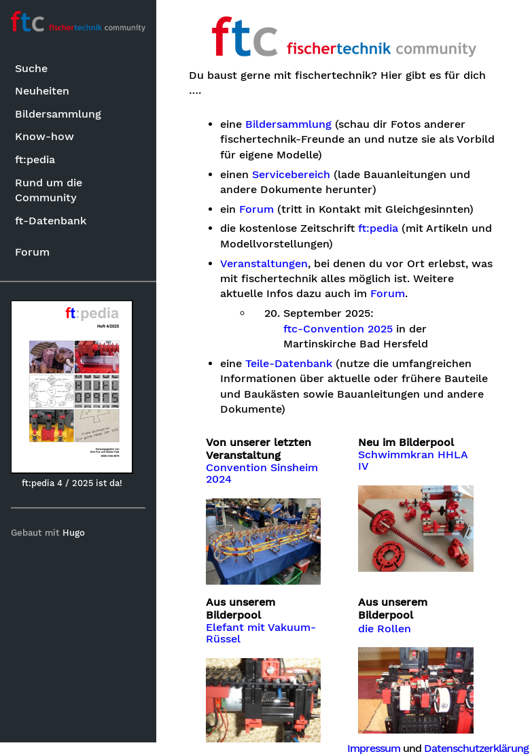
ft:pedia (35, 159)
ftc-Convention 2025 (338, 329)
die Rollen (385, 629)
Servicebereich (291, 175)
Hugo (74, 533)
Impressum (374, 748)
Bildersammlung (58, 114)
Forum (32, 252)
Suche (31, 68)
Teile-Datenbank (289, 364)
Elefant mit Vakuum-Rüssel (261, 634)
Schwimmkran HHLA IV (413, 461)
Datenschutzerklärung (476, 748)
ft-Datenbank (51, 221)
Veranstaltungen (264, 264)
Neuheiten (42, 91)
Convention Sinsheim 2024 (262, 474)
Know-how (45, 136)
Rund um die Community (49, 190)
